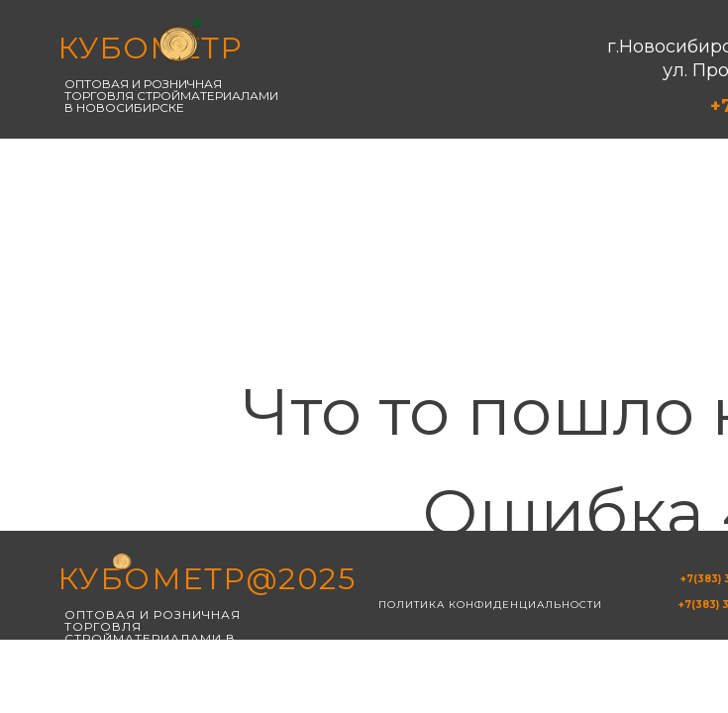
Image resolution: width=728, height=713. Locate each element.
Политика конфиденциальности (490, 605)
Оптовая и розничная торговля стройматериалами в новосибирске (171, 96)
